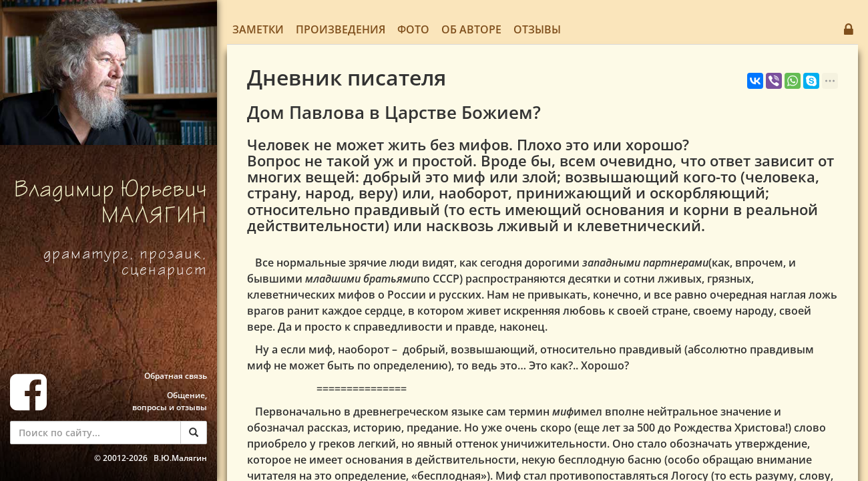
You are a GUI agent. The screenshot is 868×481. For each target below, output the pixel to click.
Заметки (258, 29)
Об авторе (471, 29)
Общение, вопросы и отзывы (170, 401)
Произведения (341, 29)
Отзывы (537, 29)
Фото (413, 29)
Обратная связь (176, 376)
